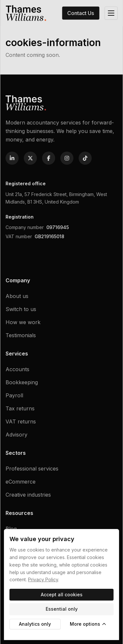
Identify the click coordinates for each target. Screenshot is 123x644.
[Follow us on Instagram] (67, 158)
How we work (23, 322)
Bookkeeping (22, 382)
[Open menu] (111, 13)
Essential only (62, 609)
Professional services (32, 469)
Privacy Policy (43, 579)
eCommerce (21, 482)
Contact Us (81, 13)
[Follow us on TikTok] (85, 158)
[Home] (26, 13)
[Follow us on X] (30, 158)
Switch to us (21, 309)
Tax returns (20, 408)
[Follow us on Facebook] (49, 158)
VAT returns (21, 421)
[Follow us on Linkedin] (12, 158)
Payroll (14, 395)
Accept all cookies (62, 594)
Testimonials (21, 335)
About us (17, 296)
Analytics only (35, 624)
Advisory (16, 435)
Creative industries (28, 495)
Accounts (17, 369)
